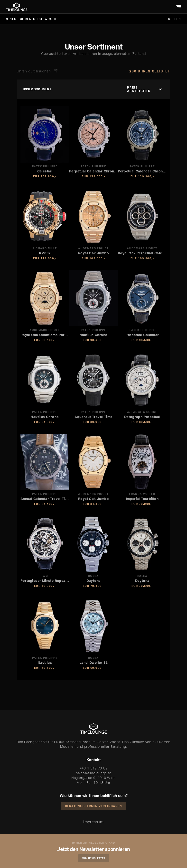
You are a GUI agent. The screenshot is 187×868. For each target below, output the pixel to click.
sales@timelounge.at (93, 773)
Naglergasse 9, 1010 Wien (93, 778)
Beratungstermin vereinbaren (93, 806)
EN (179, 19)
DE (171, 19)
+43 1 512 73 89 (94, 768)
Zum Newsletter (94, 858)
